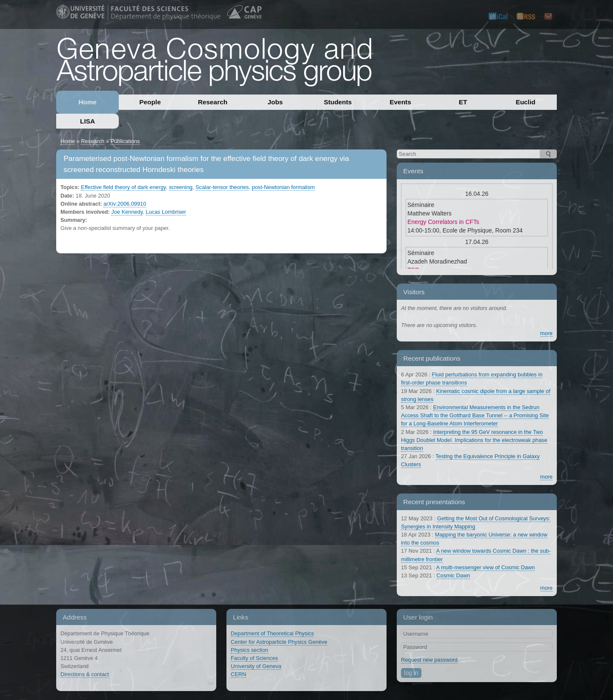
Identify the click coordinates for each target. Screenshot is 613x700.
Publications (125, 141)
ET (463, 102)
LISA (87, 121)
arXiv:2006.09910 (125, 204)
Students (338, 102)
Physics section (249, 650)
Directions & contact (85, 674)
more (546, 333)
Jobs (275, 102)
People (150, 102)
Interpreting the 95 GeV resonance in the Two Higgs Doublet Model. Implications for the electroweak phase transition (474, 440)
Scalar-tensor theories (222, 187)
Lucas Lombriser (166, 212)
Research (213, 102)
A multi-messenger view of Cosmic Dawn (486, 567)
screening (181, 187)
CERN (238, 674)
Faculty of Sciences (254, 658)
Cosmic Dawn (453, 575)
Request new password (429, 660)
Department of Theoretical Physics (272, 633)
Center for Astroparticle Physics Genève (279, 642)
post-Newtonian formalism (284, 187)
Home (87, 102)
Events (400, 102)
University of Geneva (256, 666)
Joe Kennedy (127, 212)
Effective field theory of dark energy (123, 187)
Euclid (525, 102)
